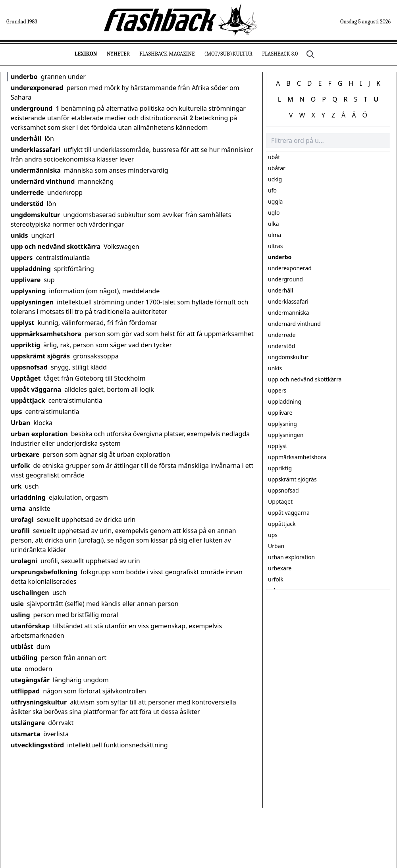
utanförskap (30, 626)
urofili (20, 531)
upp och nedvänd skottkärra (56, 246)
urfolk (20, 466)
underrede (27, 192)
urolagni (24, 561)
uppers (22, 258)
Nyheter (118, 54)
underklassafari (36, 150)
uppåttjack (28, 400)
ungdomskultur (35, 215)
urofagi (22, 520)
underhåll (26, 139)
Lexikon (86, 54)
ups (16, 412)
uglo (274, 213)
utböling (24, 658)
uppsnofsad (29, 367)
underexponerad (37, 88)
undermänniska (36, 170)
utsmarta (25, 734)
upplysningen (32, 302)
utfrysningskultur (39, 702)
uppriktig (25, 345)
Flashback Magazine (167, 54)
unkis (19, 235)
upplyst (23, 323)
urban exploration (39, 434)
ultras (275, 246)
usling (20, 615)
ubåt (274, 157)
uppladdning (31, 269)
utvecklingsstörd (37, 745)
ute (16, 669)
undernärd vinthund (43, 181)
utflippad (25, 691)
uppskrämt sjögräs (40, 356)
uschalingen (30, 593)
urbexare (25, 454)
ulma (275, 235)
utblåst (22, 647)
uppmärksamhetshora (46, 334)
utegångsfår (30, 680)
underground (32, 108)
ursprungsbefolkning (44, 572)
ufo (272, 190)
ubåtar (277, 168)
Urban (20, 423)
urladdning (28, 497)
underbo (24, 77)
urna (18, 508)
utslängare (28, 723)
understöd (27, 204)
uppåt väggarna (36, 389)
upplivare (26, 280)
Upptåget (26, 378)
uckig (275, 179)
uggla (275, 201)
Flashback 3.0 (280, 54)
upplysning (28, 291)
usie (17, 604)
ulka (274, 224)
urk (16, 486)
